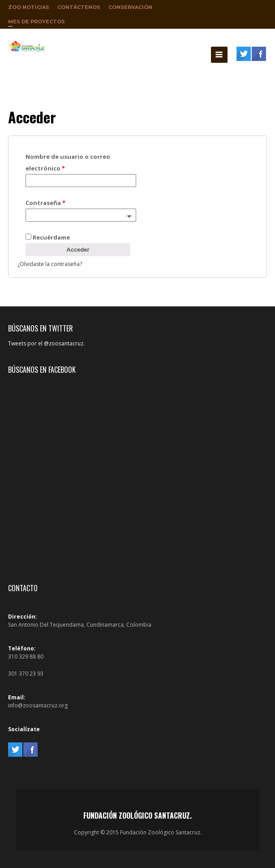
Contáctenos (79, 7)
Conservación (130, 7)
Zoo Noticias (29, 7)
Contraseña (45, 203)
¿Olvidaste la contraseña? (50, 264)
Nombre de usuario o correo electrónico (68, 162)
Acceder (78, 250)
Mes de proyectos (37, 24)
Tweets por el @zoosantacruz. (46, 343)
